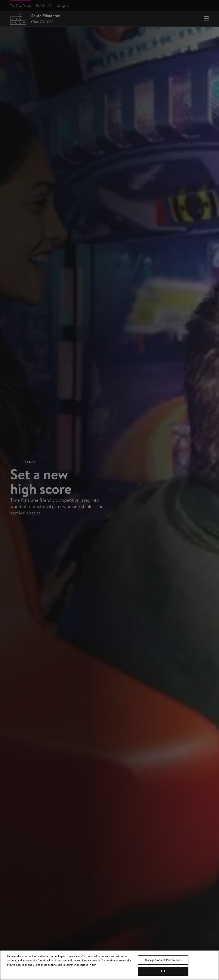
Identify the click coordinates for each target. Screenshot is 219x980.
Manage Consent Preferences (163, 960)
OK (163, 971)
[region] (109, 965)
